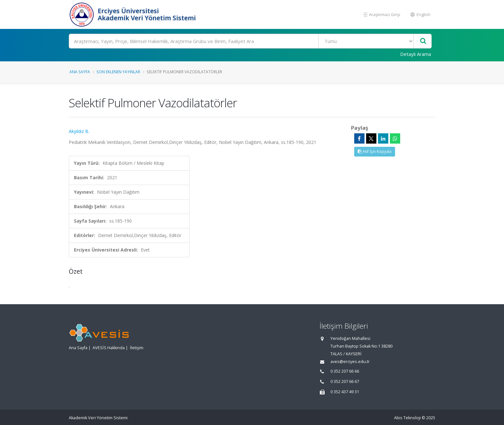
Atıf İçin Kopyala (375, 151)
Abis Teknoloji (407, 418)
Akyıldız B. (79, 131)
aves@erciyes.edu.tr (350, 362)
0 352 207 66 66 (345, 371)
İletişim (137, 348)
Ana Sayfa (80, 72)
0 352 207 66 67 (345, 381)
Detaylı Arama (416, 54)
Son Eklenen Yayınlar (118, 72)
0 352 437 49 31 (345, 392)
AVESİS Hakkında (109, 348)
